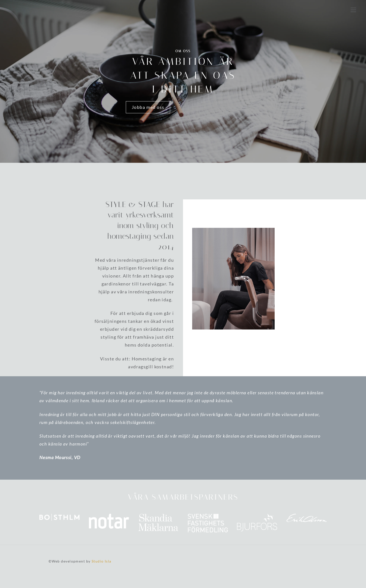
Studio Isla (102, 561)
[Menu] (353, 10)
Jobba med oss (148, 107)
